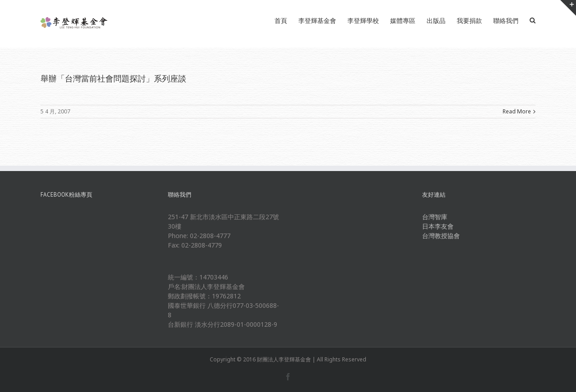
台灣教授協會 (441, 236)
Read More (517, 111)
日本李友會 (438, 226)
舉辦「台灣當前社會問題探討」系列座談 (113, 78)
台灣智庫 (435, 217)
